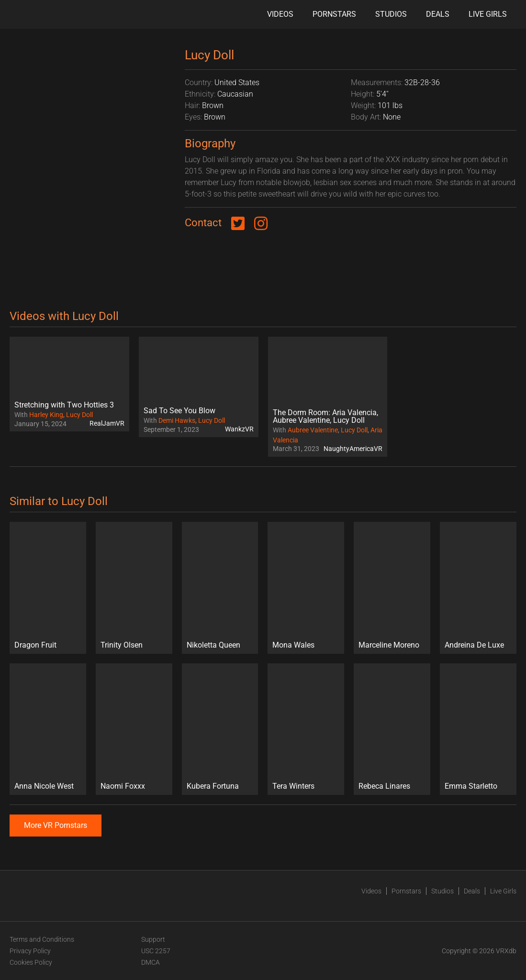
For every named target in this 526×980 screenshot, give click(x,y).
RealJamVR (107, 423)
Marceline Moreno (389, 645)
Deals (438, 14)
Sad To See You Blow (179, 411)
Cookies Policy (31, 962)
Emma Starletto (471, 786)
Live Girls (488, 14)
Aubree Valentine (313, 430)
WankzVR (239, 429)
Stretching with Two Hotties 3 (64, 405)
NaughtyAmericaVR (353, 449)
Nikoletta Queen (213, 645)
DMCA (151, 962)
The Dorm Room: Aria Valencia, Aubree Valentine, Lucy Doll (325, 416)
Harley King (46, 415)
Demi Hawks (177, 420)
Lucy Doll (79, 415)
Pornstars (334, 14)
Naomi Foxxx (123, 786)
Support (153, 939)
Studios (391, 14)
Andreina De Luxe (474, 645)
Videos (280, 14)
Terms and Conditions (42, 939)
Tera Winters (293, 786)
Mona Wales (293, 645)
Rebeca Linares (384, 786)
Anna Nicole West (44, 786)
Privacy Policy (30, 951)
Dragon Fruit (35, 645)
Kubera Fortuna (213, 786)
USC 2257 (156, 951)
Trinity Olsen (122, 645)
